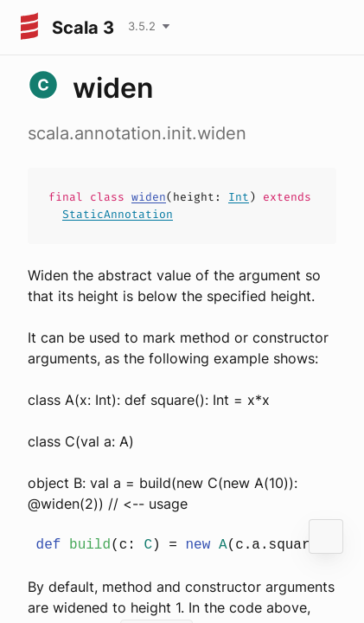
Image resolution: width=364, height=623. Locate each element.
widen (149, 197)
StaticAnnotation (118, 214)
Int (239, 197)
